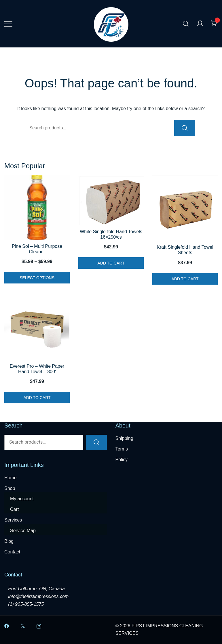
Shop (10, 488)
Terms (122, 449)
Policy (122, 460)
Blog (9, 541)
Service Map (23, 531)
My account (22, 499)
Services (13, 520)
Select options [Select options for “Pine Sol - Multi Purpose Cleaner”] (37, 278)
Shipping (124, 438)
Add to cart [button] (111, 263)
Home (11, 478)
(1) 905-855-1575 (26, 604)
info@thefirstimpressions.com (38, 596)
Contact (12, 552)
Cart (14, 509)
